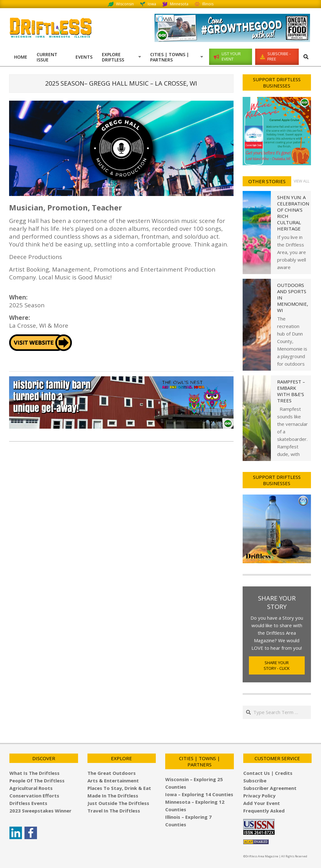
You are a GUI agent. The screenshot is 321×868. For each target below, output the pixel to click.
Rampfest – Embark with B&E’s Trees (291, 391)
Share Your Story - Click (277, 665)
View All (302, 181)
